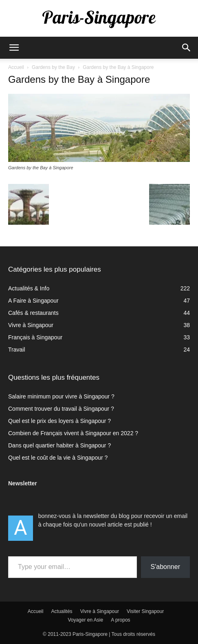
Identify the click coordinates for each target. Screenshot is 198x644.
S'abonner (165, 567)
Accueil (16, 67)
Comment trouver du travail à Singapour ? (61, 409)
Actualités (62, 611)
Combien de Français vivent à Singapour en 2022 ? (73, 433)
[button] (14, 48)
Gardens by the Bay (53, 67)
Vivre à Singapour (100, 611)
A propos (120, 620)
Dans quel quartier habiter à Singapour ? (59, 445)
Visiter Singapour (145, 611)
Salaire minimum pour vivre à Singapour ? (61, 396)
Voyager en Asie (85, 620)
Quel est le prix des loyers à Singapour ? (59, 421)
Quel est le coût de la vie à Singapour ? (58, 458)
